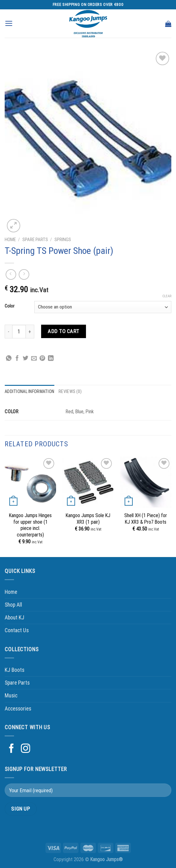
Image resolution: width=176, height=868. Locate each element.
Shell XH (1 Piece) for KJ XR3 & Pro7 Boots (146, 519)
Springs (63, 240)
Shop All (13, 605)
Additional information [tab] (29, 391)
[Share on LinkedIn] (51, 359)
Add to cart (64, 331)
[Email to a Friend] (34, 359)
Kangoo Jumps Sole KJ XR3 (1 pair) (88, 519)
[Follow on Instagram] (26, 749)
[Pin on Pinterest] (42, 359)
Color (10, 306)
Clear (167, 296)
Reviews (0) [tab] (70, 391)
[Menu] (9, 23)
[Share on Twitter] (26, 359)
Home (10, 240)
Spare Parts (35, 240)
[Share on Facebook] (17, 359)
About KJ (14, 618)
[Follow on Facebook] (12, 749)
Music (11, 696)
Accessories (18, 709)
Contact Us (17, 630)
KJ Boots (14, 670)
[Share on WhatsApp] (9, 359)
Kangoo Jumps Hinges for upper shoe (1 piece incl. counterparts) (30, 525)
